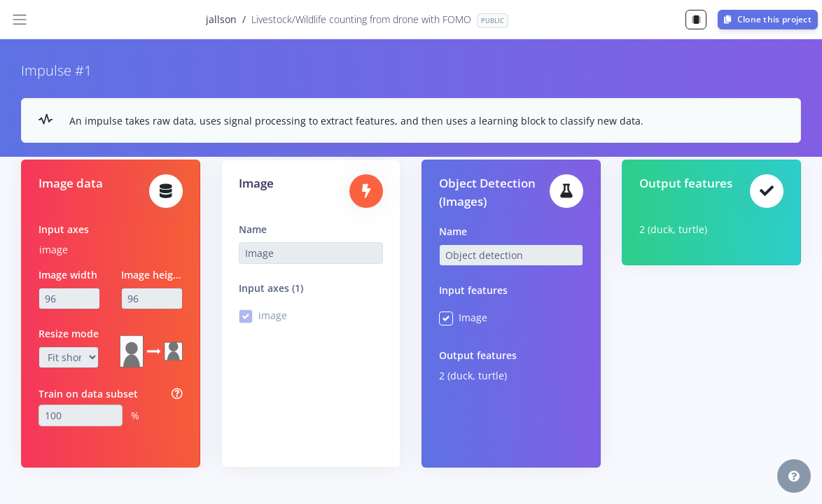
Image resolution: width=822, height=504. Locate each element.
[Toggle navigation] (20, 20)
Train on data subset (88, 394)
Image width (68, 275)
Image (473, 317)
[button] (794, 476)
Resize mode (69, 334)
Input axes (64, 229)
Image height (152, 275)
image (54, 250)
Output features (478, 355)
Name (253, 229)
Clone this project (768, 19)
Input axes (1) (271, 288)
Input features (473, 290)
